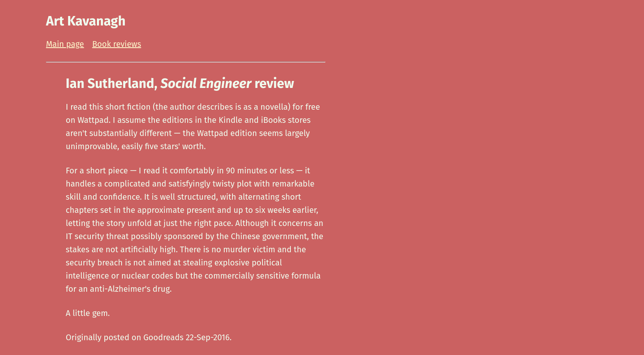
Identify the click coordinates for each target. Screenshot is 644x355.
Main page (65, 44)
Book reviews (116, 44)
